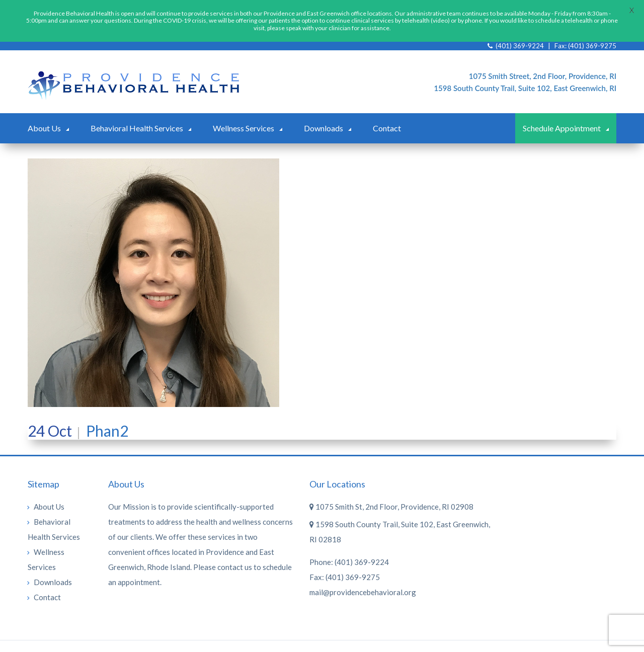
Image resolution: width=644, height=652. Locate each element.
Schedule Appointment (562, 119)
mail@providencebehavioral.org (363, 584)
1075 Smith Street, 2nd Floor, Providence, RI (543, 67)
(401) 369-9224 (362, 553)
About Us (44, 119)
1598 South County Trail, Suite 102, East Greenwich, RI (525, 79)
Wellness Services (244, 119)
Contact (387, 119)
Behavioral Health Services (137, 119)
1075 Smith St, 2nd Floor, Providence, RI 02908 (391, 498)
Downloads (324, 119)
